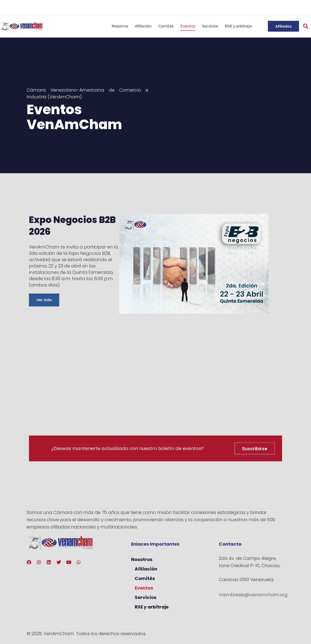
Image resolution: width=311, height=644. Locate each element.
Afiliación (143, 26)
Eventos (188, 26)
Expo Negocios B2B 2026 (72, 226)
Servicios (210, 26)
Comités (166, 26)
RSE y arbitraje (238, 26)
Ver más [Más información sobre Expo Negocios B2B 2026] (44, 300)
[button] (306, 26)
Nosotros (120, 26)
